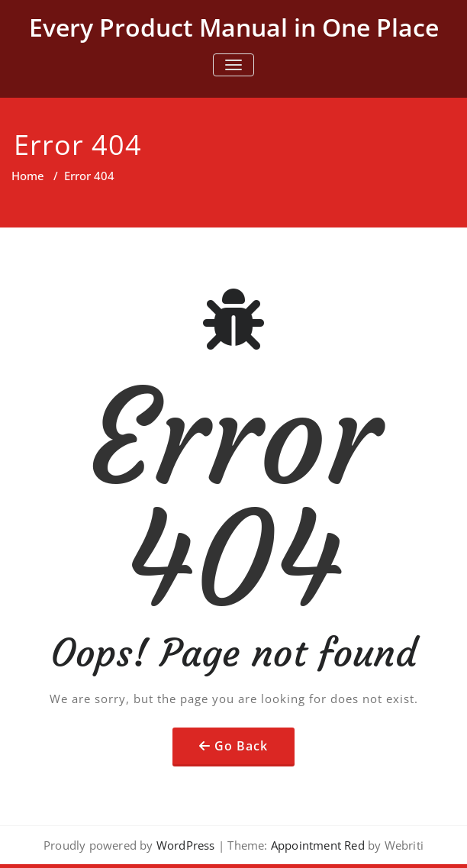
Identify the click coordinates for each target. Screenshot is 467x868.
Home (28, 176)
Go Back (241, 746)
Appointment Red (316, 845)
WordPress (186, 845)
